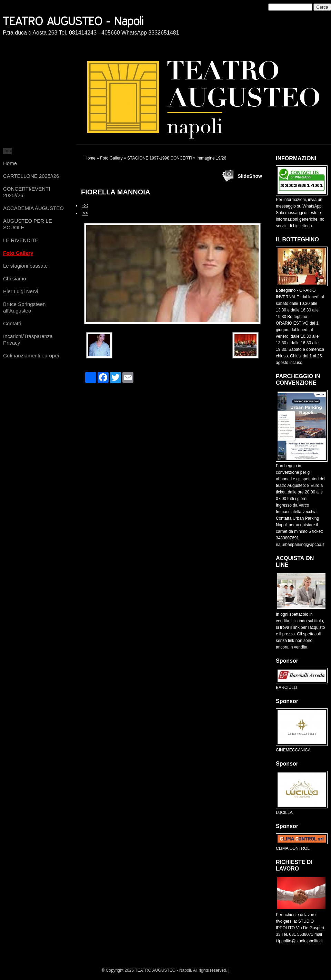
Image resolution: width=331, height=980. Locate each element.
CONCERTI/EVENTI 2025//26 (27, 192)
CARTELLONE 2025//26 (31, 176)
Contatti (12, 323)
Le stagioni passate (25, 266)
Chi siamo (15, 278)
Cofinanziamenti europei (31, 356)
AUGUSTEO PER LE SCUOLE (28, 224)
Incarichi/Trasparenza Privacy (28, 339)
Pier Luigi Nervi (21, 291)
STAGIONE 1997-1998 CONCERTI (160, 158)
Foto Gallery (18, 253)
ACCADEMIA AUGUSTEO (33, 208)
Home (10, 163)
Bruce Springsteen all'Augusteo (24, 307)
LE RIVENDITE (21, 240)
